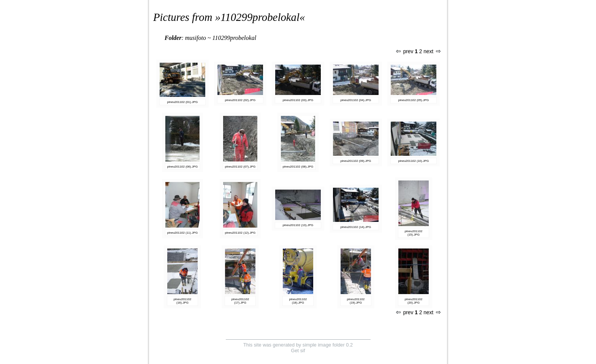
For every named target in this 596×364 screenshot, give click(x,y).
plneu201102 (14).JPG (356, 227)
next (432, 51)
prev (405, 51)
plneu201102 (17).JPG (240, 301)
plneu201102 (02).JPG (240, 100)
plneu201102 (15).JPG (414, 233)
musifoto (196, 38)
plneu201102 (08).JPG (298, 167)
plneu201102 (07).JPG (240, 167)
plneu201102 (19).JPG (356, 301)
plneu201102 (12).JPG (240, 233)
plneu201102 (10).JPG (414, 161)
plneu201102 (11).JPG (183, 233)
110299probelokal (260, 17)
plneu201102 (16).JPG (182, 301)
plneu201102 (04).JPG (356, 100)
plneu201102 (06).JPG (183, 167)
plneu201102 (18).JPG (298, 301)
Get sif (298, 351)
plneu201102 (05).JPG (414, 100)
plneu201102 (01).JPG (183, 102)
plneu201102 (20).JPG (414, 301)
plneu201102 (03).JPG (298, 100)
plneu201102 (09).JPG (356, 161)
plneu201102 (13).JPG (298, 225)
